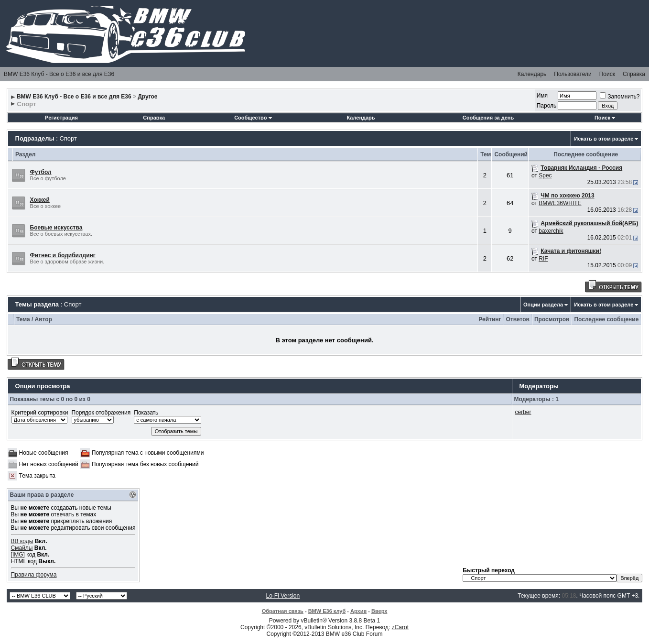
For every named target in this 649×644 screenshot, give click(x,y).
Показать (146, 413)
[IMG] (18, 555)
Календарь (532, 74)
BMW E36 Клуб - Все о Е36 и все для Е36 (59, 74)
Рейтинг (490, 319)
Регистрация (61, 118)
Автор (43, 319)
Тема (23, 319)
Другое (147, 97)
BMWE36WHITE (560, 203)
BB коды (22, 541)
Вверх (379, 611)
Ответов (518, 319)
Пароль (547, 106)
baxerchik (551, 231)
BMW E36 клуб (327, 611)
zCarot (400, 627)
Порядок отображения (101, 413)
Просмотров (552, 319)
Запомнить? (620, 97)
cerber (523, 412)
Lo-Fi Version (283, 596)
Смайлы (22, 548)
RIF (543, 259)
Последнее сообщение (606, 319)
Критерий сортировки (40, 413)
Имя (542, 96)
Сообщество (253, 118)
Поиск (607, 74)
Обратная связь (283, 611)
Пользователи (573, 74)
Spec (545, 175)
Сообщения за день (488, 118)
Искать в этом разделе (604, 139)
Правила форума (34, 575)
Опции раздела (543, 305)
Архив (358, 611)
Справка (634, 74)
